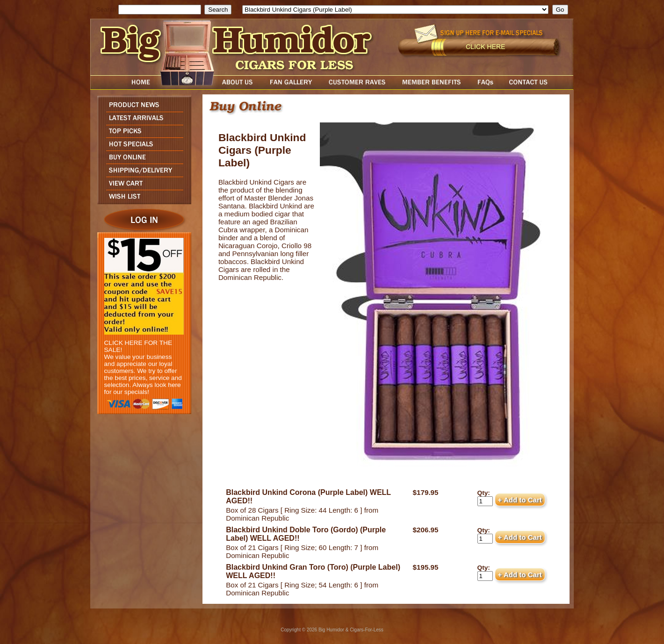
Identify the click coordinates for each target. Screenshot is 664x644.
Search (106, 10)
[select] (395, 10)
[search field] (160, 10)
